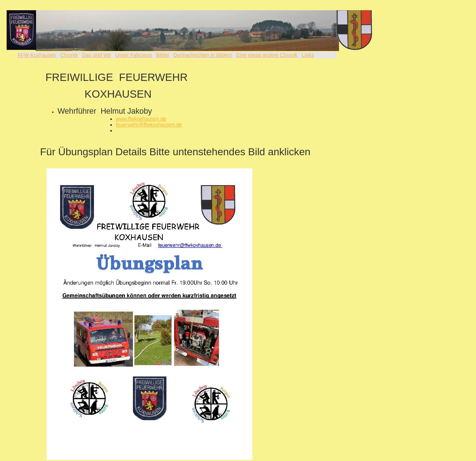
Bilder (162, 55)
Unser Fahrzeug (133, 55)
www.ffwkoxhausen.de (141, 119)
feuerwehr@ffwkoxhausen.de (149, 125)
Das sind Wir (96, 55)
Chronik (69, 55)
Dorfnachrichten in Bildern (203, 55)
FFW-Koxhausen (37, 55)
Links (308, 55)
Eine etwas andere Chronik (267, 55)
